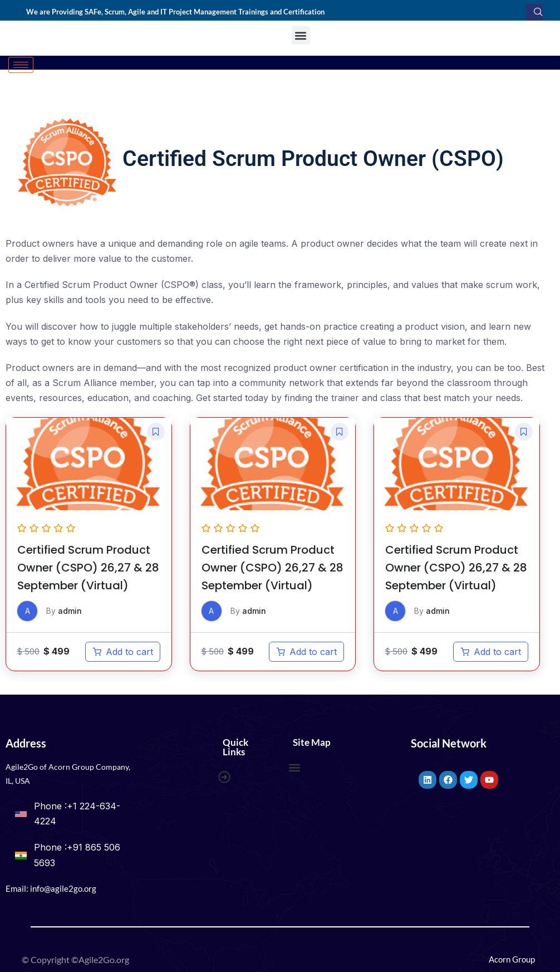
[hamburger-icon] (21, 65)
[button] (301, 35)
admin (70, 611)
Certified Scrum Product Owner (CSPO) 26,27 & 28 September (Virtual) (88, 568)
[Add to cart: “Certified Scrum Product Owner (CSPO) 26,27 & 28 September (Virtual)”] (123, 652)
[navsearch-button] (534, 12)
